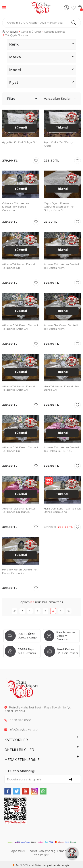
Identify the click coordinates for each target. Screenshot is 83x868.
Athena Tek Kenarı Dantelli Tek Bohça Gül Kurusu (19, 510)
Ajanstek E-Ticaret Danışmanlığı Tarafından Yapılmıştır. (41, 853)
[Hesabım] (66, 8)
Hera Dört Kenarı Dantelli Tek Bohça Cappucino (62, 510)
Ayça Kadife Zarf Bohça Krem (59, 144)
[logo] (41, 8)
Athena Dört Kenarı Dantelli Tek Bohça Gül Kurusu (62, 449)
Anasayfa (10, 32)
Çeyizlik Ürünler (31, 32)
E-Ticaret (28, 865)
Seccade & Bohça (55, 32)
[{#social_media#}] (8, 791)
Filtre (22, 99)
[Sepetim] (80, 8)
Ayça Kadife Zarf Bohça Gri (19, 142)
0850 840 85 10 (18, 720)
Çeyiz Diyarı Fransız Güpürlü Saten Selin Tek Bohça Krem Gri (59, 207)
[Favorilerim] (73, 8)
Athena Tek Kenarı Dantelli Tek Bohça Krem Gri (19, 388)
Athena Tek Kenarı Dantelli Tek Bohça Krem (61, 327)
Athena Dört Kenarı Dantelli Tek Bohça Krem (62, 266)
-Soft (17, 865)
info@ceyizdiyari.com (22, 729)
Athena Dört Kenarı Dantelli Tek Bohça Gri (20, 449)
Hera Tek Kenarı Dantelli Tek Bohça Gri (61, 388)
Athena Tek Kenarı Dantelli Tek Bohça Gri (19, 266)
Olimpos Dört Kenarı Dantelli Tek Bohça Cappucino (15, 207)
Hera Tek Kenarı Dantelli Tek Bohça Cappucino (20, 571)
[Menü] (4, 8)
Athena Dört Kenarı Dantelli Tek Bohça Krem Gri (20, 327)
